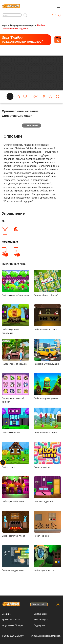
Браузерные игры (11, 620)
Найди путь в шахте (48, 559)
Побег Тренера (48, 525)
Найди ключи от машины (16, 353)
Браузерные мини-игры (22, 25)
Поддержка (39, 625)
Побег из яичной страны (48, 421)
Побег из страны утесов (48, 387)
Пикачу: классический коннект (16, 389)
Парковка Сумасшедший (48, 353)
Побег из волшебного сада (16, 284)
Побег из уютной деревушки (16, 320)
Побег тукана (16, 456)
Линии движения (48, 456)
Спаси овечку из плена (16, 525)
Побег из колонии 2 (16, 421)
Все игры (6, 614)
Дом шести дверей (48, 490)
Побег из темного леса (48, 318)
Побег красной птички (16, 490)
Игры (4, 25)
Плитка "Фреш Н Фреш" (48, 284)
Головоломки (32, 126)
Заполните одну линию (16, 559)
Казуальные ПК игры (12, 625)
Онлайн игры (40, 614)
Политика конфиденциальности (45, 636)
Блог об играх (41, 620)
